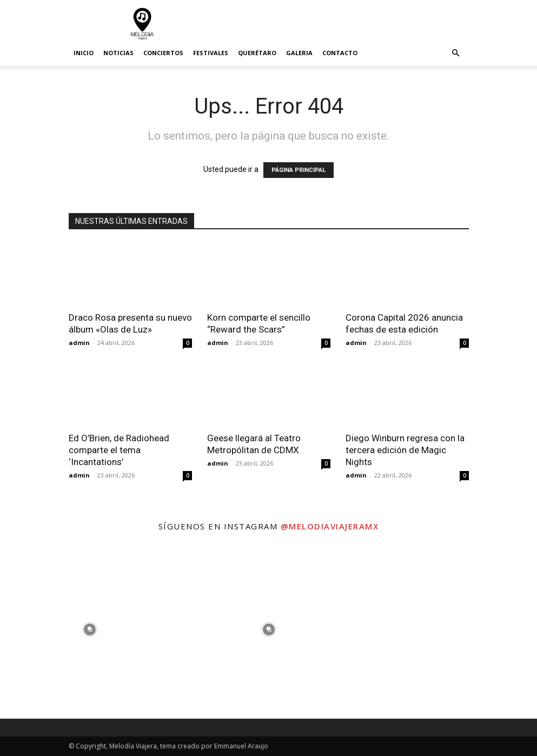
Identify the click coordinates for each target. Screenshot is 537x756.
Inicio (84, 53)
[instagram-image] (90, 629)
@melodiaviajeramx (330, 526)
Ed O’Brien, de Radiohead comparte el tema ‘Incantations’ (119, 450)
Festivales (211, 53)
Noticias (118, 53)
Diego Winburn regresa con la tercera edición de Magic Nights (405, 450)
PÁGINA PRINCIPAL (299, 170)
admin (79, 343)
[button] (456, 53)
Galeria (299, 53)
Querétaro (257, 53)
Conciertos (163, 53)
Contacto (340, 53)
